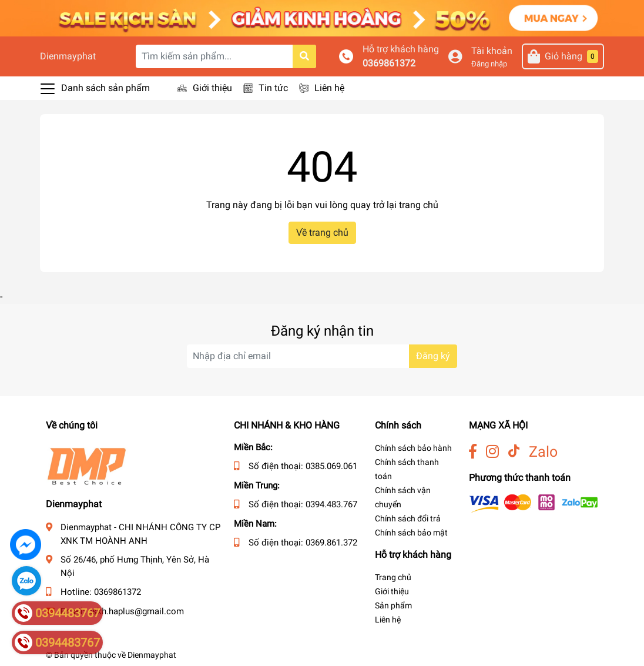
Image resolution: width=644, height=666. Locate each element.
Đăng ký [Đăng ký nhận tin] (433, 356)
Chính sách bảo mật (411, 533)
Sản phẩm (393, 605)
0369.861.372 (331, 543)
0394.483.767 (331, 504)
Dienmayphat (68, 56)
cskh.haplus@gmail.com (136, 611)
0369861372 (389, 63)
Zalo (543, 452)
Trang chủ (393, 577)
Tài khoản (492, 51)
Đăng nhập (489, 64)
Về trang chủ (322, 232)
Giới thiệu (212, 88)
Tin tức (273, 88)
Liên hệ (329, 88)
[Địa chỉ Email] (322, 356)
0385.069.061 (331, 466)
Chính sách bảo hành (413, 448)
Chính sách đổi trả (408, 518)
